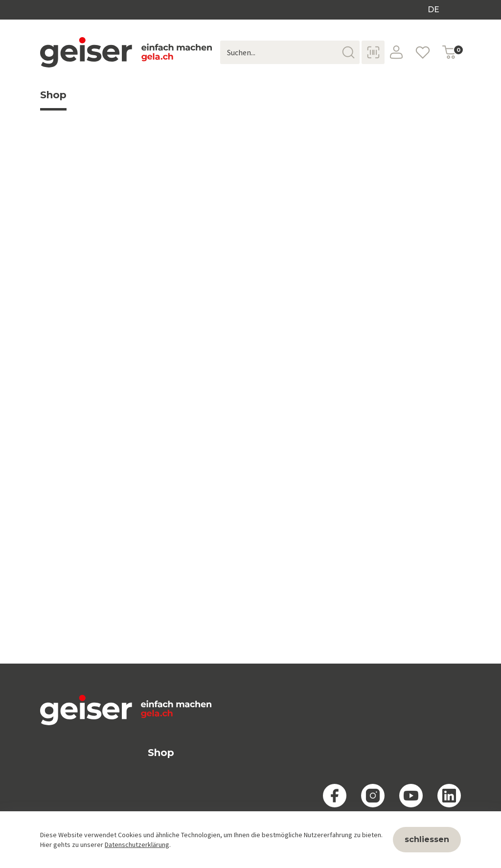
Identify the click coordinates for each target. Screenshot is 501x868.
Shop (53, 100)
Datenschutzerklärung (137, 845)
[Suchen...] (290, 52)
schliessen (427, 839)
